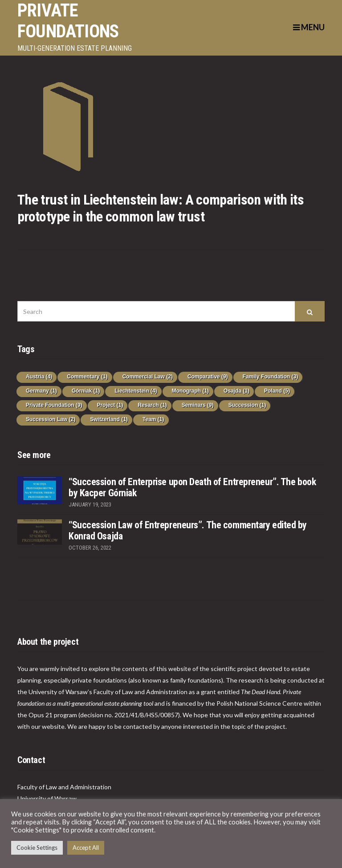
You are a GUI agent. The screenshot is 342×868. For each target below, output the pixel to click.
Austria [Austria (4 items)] (39, 377)
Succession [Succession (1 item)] (247, 405)
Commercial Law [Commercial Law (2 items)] (148, 377)
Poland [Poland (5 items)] (277, 391)
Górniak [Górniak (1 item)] (86, 391)
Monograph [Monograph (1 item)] (190, 391)
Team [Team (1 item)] (153, 419)
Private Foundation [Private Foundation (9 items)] (54, 405)
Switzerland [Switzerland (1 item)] (109, 419)
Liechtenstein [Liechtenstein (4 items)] (136, 391)
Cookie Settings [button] (37, 848)
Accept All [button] (86, 848)
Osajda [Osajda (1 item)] (236, 391)
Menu (309, 27)
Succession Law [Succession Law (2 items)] (51, 419)
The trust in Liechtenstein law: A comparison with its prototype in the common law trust (161, 208)
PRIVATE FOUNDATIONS (68, 21)
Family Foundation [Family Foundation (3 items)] (271, 377)
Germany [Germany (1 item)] (41, 391)
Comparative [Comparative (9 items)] (208, 377)
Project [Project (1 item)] (110, 405)
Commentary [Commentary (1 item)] (87, 377)
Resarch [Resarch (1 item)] (152, 405)
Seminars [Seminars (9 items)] (198, 405)
